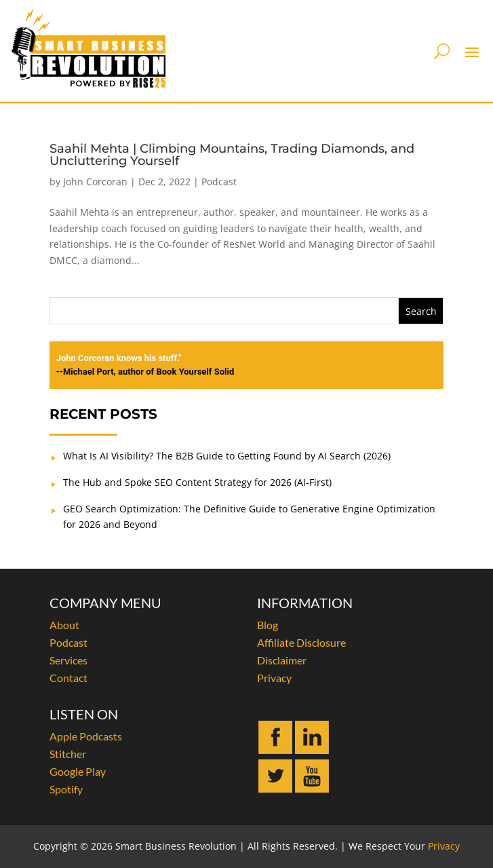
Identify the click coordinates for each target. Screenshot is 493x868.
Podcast (219, 182)
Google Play (78, 771)
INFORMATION (305, 603)
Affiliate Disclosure (301, 642)
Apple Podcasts (86, 736)
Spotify (66, 789)
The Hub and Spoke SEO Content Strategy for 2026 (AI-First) (197, 482)
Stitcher (68, 754)
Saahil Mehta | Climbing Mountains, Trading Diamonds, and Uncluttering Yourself (232, 155)
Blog (268, 625)
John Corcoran (95, 182)
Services (68, 660)
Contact (68, 678)
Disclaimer (282, 660)
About (64, 625)
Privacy (274, 678)
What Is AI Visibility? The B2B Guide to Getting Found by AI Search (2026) (227, 456)
